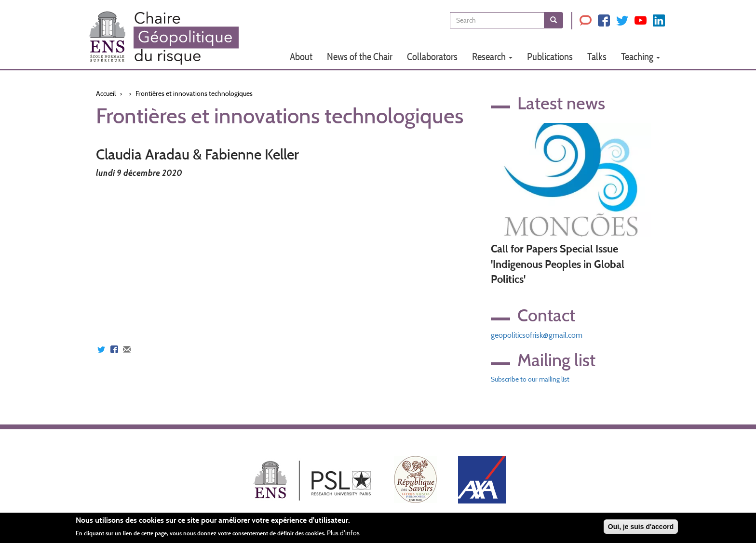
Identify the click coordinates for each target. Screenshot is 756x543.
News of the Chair (360, 57)
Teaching (641, 57)
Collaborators (432, 57)
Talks (597, 57)
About (301, 57)
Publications (550, 57)
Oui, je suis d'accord (641, 527)
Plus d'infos (343, 533)
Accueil (106, 93)
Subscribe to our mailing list (530, 379)
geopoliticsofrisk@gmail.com (537, 335)
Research (492, 57)
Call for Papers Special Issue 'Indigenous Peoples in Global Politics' (558, 264)
